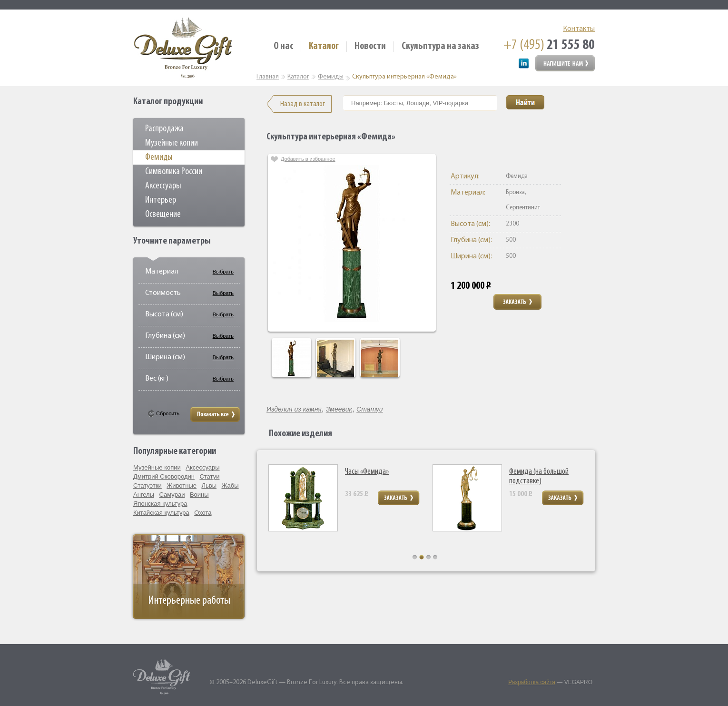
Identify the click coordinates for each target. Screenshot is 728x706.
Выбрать (223, 272)
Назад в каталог (303, 104)
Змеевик (339, 409)
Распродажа (164, 129)
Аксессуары (163, 186)
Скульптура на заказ (440, 46)
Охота (203, 513)
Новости (370, 46)
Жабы (230, 485)
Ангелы (144, 495)
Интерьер (161, 200)
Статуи (209, 476)
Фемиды (159, 157)
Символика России (174, 172)
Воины (199, 495)
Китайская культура (161, 513)
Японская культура (160, 504)
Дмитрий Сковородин (164, 476)
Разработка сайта (532, 682)
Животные (182, 485)
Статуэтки (148, 485)
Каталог (324, 46)
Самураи (172, 495)
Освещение (163, 215)
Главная (268, 77)
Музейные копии (172, 143)
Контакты (579, 29)
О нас (283, 46)
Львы (209, 485)
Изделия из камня (294, 409)
